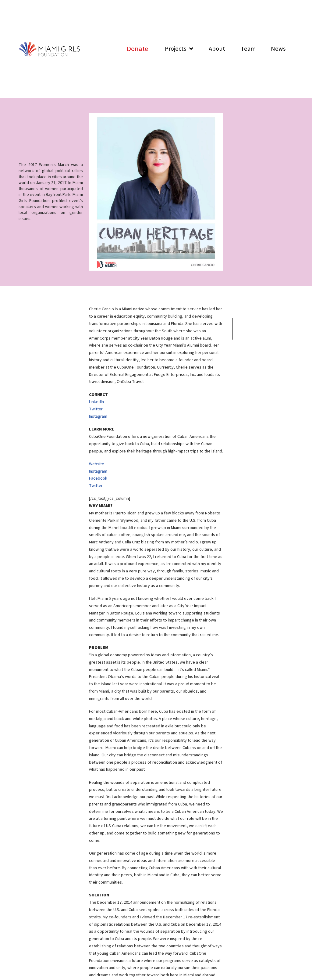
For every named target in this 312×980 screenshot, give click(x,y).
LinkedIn (96, 402)
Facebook (98, 478)
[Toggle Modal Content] (137, 49)
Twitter (96, 409)
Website (97, 464)
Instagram (98, 416)
